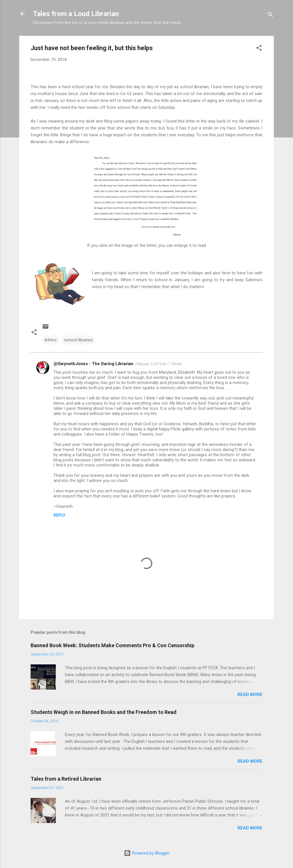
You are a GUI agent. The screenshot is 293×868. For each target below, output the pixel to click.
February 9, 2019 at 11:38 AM (159, 364)
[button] (259, 49)
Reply (59, 515)
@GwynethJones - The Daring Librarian (93, 364)
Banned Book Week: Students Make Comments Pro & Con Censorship (112, 645)
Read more (250, 694)
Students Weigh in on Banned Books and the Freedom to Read (104, 712)
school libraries (78, 340)
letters (51, 340)
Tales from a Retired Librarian (66, 779)
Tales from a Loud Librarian (76, 14)
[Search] (270, 16)
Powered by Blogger (147, 853)
